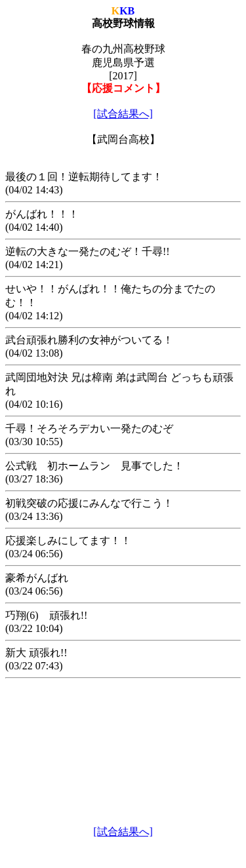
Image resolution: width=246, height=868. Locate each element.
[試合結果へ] (123, 114)
